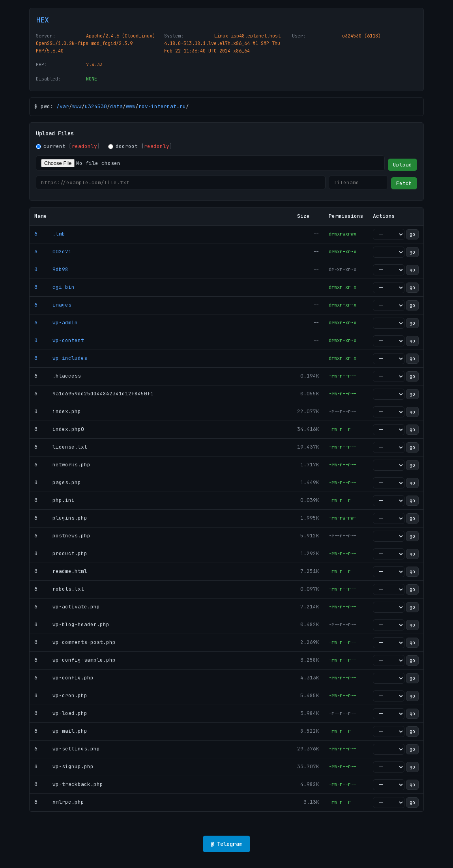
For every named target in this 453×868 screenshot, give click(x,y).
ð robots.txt (59, 589)
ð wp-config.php (64, 678)
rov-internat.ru (162, 106)
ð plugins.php (61, 518)
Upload (402, 165)
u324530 (96, 106)
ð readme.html (61, 571)
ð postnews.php (62, 536)
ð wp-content (59, 340)
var (64, 106)
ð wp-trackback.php (69, 784)
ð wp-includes (61, 358)
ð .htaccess (58, 376)
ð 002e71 (53, 252)
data (116, 106)
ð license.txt (61, 447)
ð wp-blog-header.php (72, 624)
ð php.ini (54, 500)
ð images (53, 305)
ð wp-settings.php (67, 749)
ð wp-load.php (61, 713)
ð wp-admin (56, 323)
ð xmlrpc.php (59, 802)
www (77, 106)
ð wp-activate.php (67, 607)
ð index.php (58, 411)
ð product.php (61, 553)
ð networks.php (62, 465)
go (412, 234)
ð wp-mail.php (61, 731)
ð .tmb (50, 234)
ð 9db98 (51, 269)
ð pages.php (58, 482)
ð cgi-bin (54, 287)
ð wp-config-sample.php (75, 660)
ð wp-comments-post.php (75, 642)
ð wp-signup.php (64, 766)
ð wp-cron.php (61, 695)
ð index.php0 (59, 429)
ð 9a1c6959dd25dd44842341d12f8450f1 (94, 394)
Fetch (404, 183)
